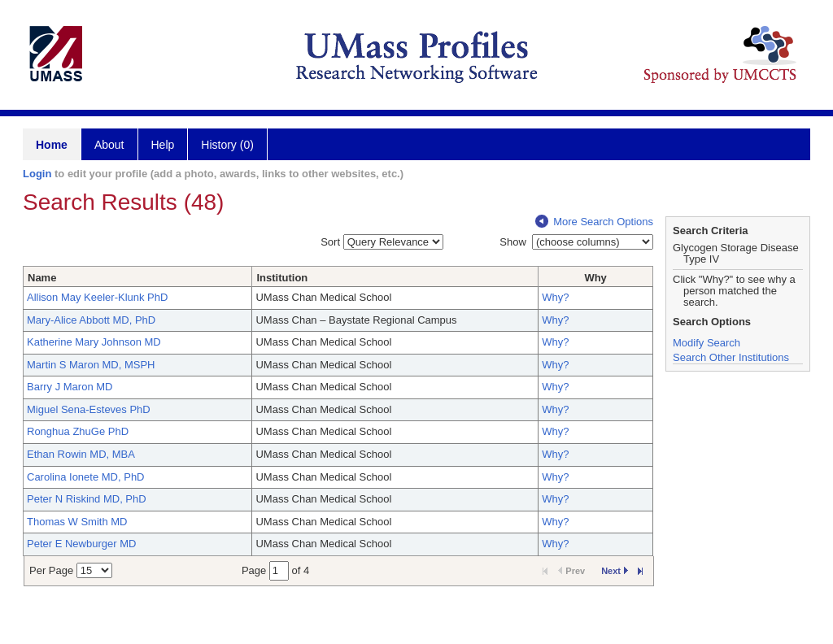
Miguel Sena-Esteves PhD (89, 409)
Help (163, 145)
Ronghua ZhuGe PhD (78, 431)
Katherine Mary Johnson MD (94, 342)
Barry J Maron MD (70, 387)
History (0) (227, 145)
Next (615, 571)
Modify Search (707, 343)
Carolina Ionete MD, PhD (86, 477)
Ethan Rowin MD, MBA (81, 454)
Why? (555, 297)
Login (37, 174)
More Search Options (594, 222)
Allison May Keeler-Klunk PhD (97, 297)
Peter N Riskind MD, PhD (87, 499)
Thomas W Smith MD (77, 522)
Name (42, 278)
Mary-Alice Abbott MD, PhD (91, 320)
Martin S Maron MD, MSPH (91, 365)
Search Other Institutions (731, 357)
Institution (282, 278)
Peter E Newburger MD (81, 544)
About (109, 145)
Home (52, 145)
